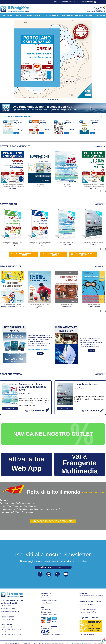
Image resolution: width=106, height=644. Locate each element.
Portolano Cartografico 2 (44, 123)
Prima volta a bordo (18, 123)
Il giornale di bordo (94, 123)
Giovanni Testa (24, 393)
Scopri (16, 133)
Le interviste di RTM (69, 123)
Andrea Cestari (79, 388)
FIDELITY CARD (102, 2)
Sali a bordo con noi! (53, 567)
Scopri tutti (99, 117)
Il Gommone (93, 410)
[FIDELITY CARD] (95, 2)
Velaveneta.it (38, 410)
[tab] (4, 146)
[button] (53, 59)
